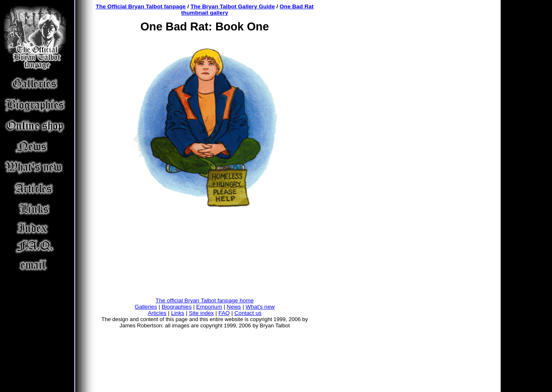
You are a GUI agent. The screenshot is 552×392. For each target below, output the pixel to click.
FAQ (224, 313)
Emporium (209, 307)
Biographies (176, 307)
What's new (260, 307)
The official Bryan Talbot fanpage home (205, 300)
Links (178, 313)
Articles (157, 313)
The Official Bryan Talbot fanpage (141, 6)
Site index (202, 313)
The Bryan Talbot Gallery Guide (233, 6)
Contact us (248, 313)
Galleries (146, 307)
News (234, 307)
